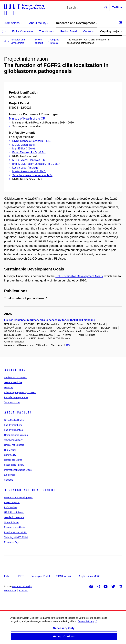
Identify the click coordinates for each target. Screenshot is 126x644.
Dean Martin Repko (14, 420)
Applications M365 (89, 576)
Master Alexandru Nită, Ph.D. (29, 171)
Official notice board (14, 445)
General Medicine (13, 382)
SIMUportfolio (64, 576)
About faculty (18, 413)
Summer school (12, 402)
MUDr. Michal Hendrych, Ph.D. (30, 160)
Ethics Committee (22, 31)
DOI (68, 345)
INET (21, 576)
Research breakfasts (15, 527)
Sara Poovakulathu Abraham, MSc (32, 175)
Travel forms (47, 31)
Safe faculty (10, 455)
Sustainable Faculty (14, 465)
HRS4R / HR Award (14, 512)
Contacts (89, 31)
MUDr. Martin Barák (24, 145)
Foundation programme (16, 397)
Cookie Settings (87, 625)
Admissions (15, 370)
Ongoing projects (111, 31)
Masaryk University (22, 586)
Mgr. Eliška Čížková (24, 149)
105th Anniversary (13, 440)
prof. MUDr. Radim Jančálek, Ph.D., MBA (36, 164)
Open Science (11, 522)
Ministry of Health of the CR (27, 119)
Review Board (69, 31)
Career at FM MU (13, 460)
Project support (12, 502)
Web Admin (10, 591)
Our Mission (10, 450)
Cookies (23, 591)
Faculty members (13, 425)
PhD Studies (10, 507)
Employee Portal (40, 576)
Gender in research (14, 517)
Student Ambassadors (15, 377)
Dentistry (9, 388)
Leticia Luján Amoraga (25, 168)
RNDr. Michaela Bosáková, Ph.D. (32, 141)
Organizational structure (16, 435)
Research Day (11, 542)
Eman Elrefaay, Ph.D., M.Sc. (29, 152)
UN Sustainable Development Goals (79, 276)
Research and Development (30, 490)
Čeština (117, 7)
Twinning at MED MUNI (16, 537)
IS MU (8, 576)
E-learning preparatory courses (20, 392)
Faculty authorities (13, 430)
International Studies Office (18, 470)
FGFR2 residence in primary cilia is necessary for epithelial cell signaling (50, 320)
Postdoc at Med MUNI (15, 532)
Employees (10, 475)
